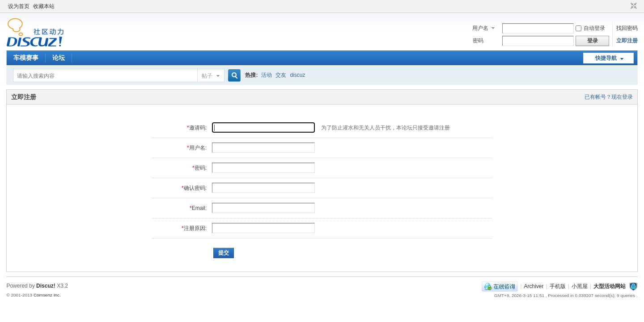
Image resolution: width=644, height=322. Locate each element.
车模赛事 (26, 58)
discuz (297, 75)
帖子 (207, 76)
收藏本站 (44, 6)
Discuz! (46, 286)
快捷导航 (606, 58)
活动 (267, 75)
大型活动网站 (610, 286)
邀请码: (198, 128)
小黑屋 (580, 286)
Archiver (534, 286)
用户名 (480, 28)
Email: (199, 208)
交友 (281, 75)
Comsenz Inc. (47, 295)
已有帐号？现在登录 (609, 97)
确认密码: (195, 188)
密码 (478, 41)
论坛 (59, 58)
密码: (201, 168)
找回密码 (627, 28)
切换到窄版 (633, 6)
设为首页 (19, 6)
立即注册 (627, 41)
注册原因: (195, 228)
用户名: (198, 148)
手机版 (558, 286)
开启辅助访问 (625, 6)
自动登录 (590, 28)
